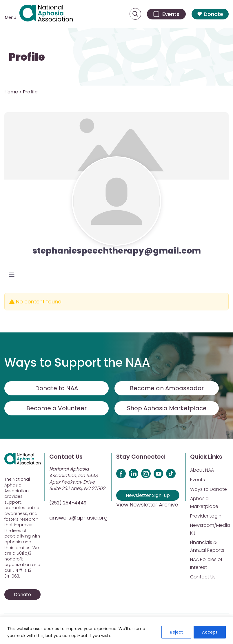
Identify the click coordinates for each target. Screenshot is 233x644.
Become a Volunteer (57, 408)
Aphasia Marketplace (204, 502)
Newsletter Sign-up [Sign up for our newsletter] (148, 495)
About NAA (202, 470)
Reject (176, 632)
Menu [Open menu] (11, 17)
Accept (210, 632)
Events (197, 480)
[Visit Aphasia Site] (46, 14)
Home (11, 92)
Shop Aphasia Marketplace (167, 408)
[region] (116, 630)
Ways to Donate (209, 489)
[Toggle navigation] (12, 275)
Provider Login (206, 516)
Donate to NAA (57, 388)
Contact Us (203, 577)
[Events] (166, 14)
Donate (210, 14)
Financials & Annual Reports (207, 546)
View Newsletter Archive (147, 505)
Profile (27, 57)
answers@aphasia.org (78, 518)
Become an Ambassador (167, 388)
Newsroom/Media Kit (210, 529)
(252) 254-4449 (68, 503)
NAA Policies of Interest (206, 563)
